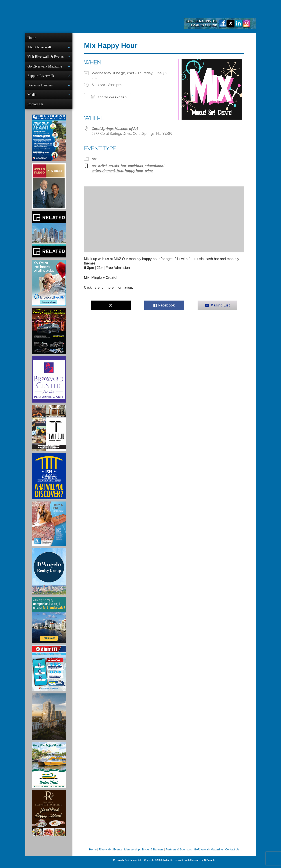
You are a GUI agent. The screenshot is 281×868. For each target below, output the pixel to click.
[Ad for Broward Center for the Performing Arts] (49, 383)
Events (118, 853)
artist (103, 166)
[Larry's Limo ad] (49, 335)
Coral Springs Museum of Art (115, 129)
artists (114, 166)
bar (124, 166)
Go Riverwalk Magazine (45, 68)
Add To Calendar (108, 97)
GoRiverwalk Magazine (209, 853)
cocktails (135, 166)
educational (155, 166)
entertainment (103, 171)
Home (32, 38)
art (94, 166)
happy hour (134, 171)
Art (94, 159)
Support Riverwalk (41, 77)
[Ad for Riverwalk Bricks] (49, 527)
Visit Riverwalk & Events (46, 57)
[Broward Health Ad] (49, 286)
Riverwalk (105, 853)
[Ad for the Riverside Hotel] (49, 817)
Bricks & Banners (40, 87)
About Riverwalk (40, 48)
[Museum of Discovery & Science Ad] (49, 480)
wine (149, 171)
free (120, 171)
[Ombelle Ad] (49, 720)
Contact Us (35, 107)
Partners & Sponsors (179, 853)
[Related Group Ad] (49, 238)
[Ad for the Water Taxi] (49, 768)
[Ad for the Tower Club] (49, 431)
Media (32, 97)
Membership (132, 853)
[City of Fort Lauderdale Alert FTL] (49, 672)
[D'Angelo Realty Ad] (49, 575)
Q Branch (209, 864)
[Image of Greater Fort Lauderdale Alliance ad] (49, 623)
